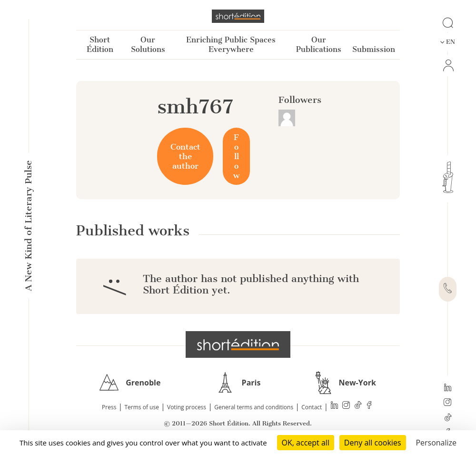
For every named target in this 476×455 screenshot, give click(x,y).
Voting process (187, 407)
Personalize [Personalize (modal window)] (436, 443)
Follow (236, 156)
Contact (312, 407)
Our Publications (319, 45)
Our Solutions (148, 45)
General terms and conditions (254, 407)
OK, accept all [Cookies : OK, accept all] (306, 443)
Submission (374, 49)
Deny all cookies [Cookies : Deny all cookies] (373, 443)
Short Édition (100, 45)
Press (109, 407)
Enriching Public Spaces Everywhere (231, 45)
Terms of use (142, 407)
